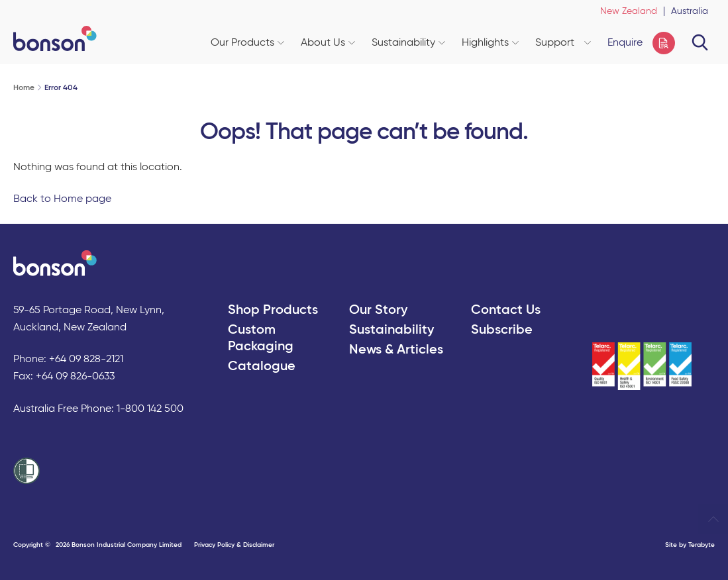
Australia (690, 11)
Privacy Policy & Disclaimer (234, 545)
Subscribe (502, 330)
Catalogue (262, 367)
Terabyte (702, 545)
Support (563, 43)
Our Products (247, 43)
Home (24, 88)
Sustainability (408, 43)
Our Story (378, 311)
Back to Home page (62, 199)
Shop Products (273, 311)
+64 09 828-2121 (86, 360)
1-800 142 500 (150, 409)
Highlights (490, 43)
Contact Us (506, 311)
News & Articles (396, 350)
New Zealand (629, 11)
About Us (328, 43)
